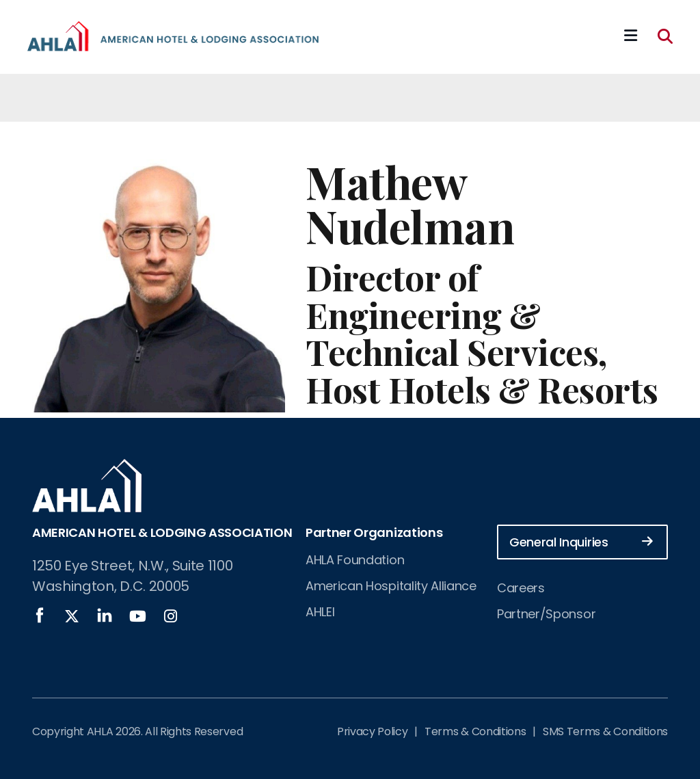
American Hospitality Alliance (391, 586)
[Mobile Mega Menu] (631, 36)
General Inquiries (581, 541)
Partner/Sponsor (546, 614)
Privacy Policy (373, 731)
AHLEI (320, 612)
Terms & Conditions (475, 731)
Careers (521, 588)
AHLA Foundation (355, 560)
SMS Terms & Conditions (605, 731)
